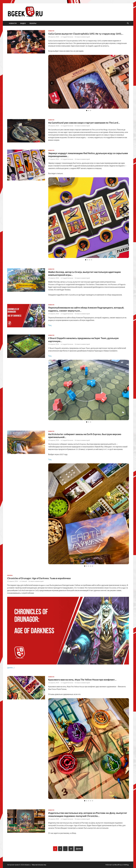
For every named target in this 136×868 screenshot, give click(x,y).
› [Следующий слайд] (125, 83)
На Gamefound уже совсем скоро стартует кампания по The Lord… (84, 123)
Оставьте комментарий (82, 37)
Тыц (50, 325)
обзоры (33, 23)
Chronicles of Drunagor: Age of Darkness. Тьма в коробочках (39, 578)
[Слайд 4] (92, 260)
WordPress (118, 865)
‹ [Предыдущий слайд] (52, 83)
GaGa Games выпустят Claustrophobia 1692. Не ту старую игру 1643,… (86, 34)
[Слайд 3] (91, 110)
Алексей (24, 581)
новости (13, 23)
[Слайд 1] (87, 110)
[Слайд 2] (89, 110)
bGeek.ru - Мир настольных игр (35, 865)
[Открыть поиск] (128, 23)
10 (71, 849)
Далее (79, 849)
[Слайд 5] (93, 566)
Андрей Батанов (68, 37)
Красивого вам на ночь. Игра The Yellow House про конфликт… (82, 680)
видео (23, 23)
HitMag (126, 865)
